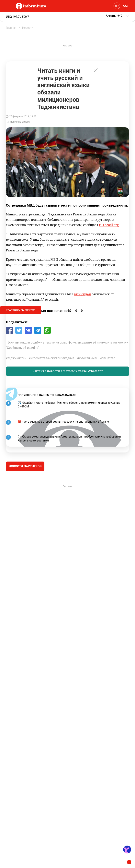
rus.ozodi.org (109, 225)
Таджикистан (17, 358)
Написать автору (20, 122)
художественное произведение (52, 358)
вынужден (83, 294)
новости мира (88, 358)
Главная (11, 28)
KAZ (125, 6)
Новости (28, 28)
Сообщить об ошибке (21, 310)
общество (108, 358)
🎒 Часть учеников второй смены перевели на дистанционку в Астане (63, 422)
